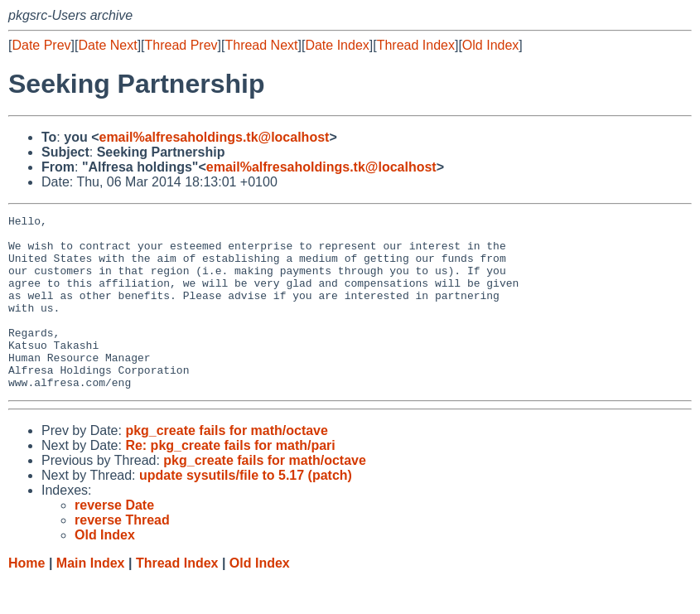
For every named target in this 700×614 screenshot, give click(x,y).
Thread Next (261, 45)
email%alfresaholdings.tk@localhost (214, 137)
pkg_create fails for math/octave (227, 465)
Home (27, 598)
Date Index (337, 45)
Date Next (107, 45)
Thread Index (416, 45)
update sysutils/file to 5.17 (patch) (246, 510)
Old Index (490, 45)
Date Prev (41, 45)
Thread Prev (181, 45)
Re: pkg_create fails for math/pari (230, 480)
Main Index (91, 598)
